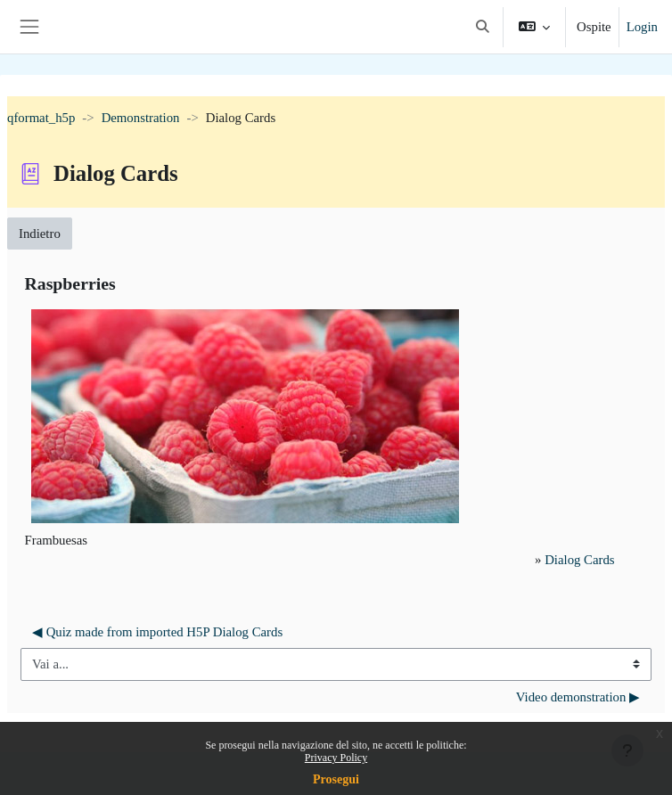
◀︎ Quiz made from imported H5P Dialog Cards (157, 632)
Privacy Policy (336, 758)
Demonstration (141, 118)
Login (642, 27)
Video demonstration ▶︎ (578, 697)
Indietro (40, 234)
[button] (482, 27)
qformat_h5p (41, 118)
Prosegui (336, 779)
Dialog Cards (579, 560)
